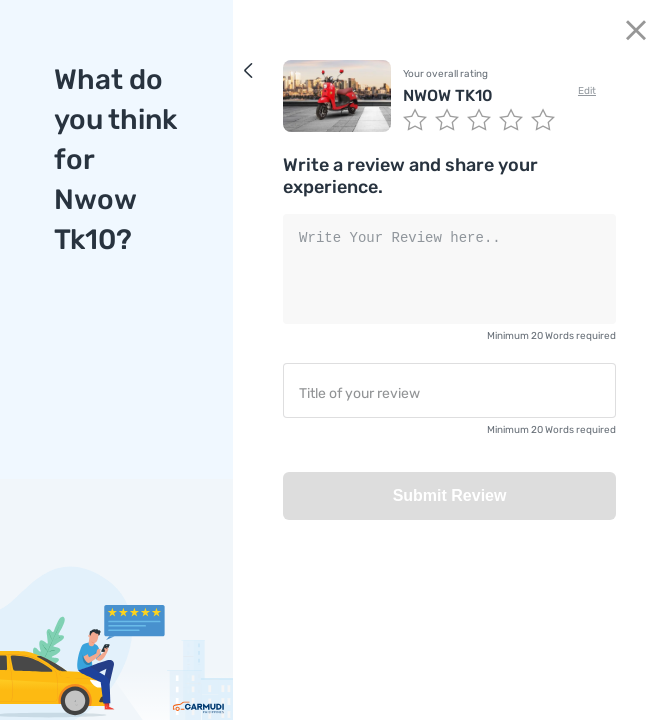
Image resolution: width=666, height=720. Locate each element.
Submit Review (450, 495)
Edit (587, 91)
